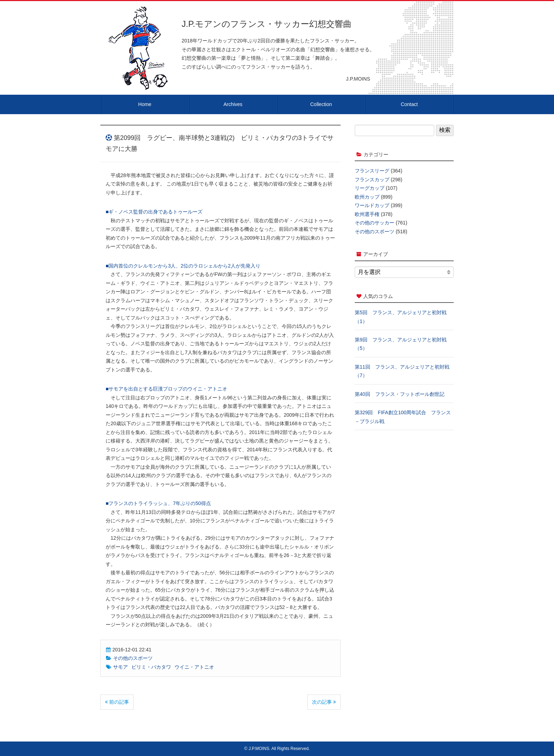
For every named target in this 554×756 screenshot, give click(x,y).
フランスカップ (372, 180)
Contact (409, 104)
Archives (233, 104)
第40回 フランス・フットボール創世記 (400, 394)
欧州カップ (367, 197)
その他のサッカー (375, 223)
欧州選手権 (367, 214)
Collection (321, 104)
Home (145, 104)
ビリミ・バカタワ (151, 667)
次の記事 (324, 702)
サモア (120, 667)
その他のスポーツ (133, 658)
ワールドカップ (372, 205)
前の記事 (117, 702)
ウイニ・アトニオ (194, 667)
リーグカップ (370, 188)
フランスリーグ (372, 171)
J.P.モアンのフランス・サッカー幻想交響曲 (267, 24)
